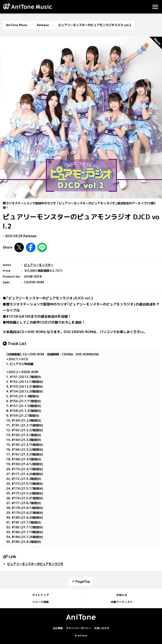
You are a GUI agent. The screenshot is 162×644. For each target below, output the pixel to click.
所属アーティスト (122, 602)
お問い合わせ (102, 628)
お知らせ (122, 595)
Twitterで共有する (19, 247)
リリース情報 (40, 602)
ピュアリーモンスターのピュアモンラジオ (35, 564)
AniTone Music (17, 25)
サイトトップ (40, 595)
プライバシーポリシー (78, 628)
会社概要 (58, 628)
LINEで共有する (42, 247)
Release (43, 25)
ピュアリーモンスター (39, 265)
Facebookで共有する (31, 247)
